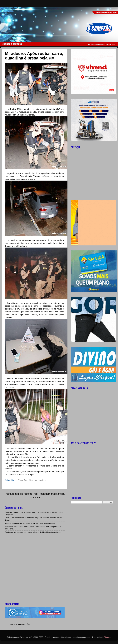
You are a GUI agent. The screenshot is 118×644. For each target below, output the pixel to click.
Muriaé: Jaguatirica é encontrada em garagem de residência (30, 523)
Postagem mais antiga (52, 494)
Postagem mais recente (19, 494)
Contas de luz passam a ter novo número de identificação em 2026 (33, 532)
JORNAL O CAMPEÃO (20, 624)
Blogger (107, 637)
